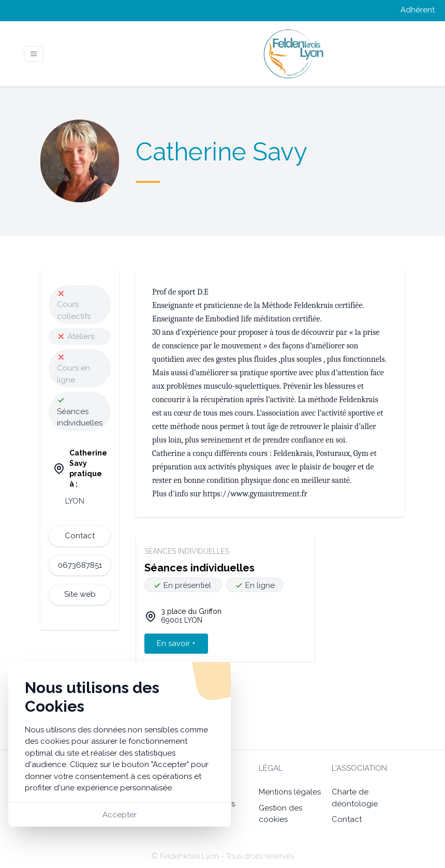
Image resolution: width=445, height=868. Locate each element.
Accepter (120, 815)
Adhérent (418, 10)
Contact (347, 819)
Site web (80, 594)
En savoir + (176, 643)
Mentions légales (290, 792)
